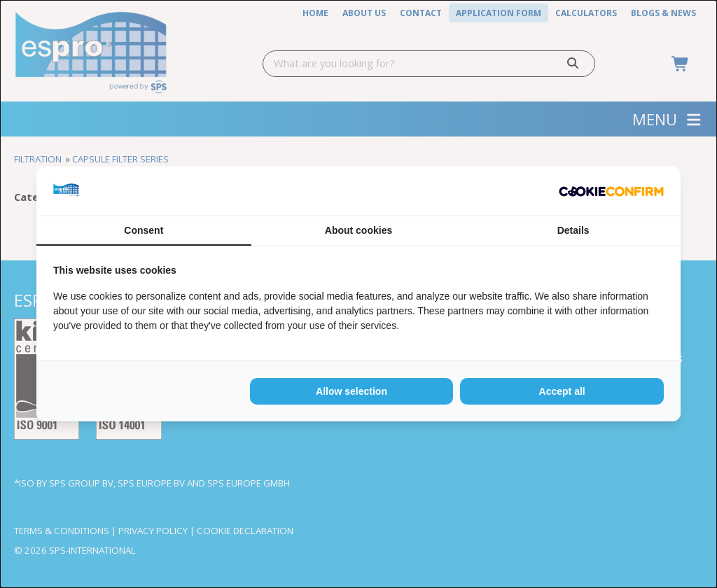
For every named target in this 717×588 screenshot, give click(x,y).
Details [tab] (573, 230)
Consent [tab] (144, 230)
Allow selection (351, 391)
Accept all (562, 391)
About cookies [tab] (358, 230)
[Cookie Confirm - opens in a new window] (611, 191)
